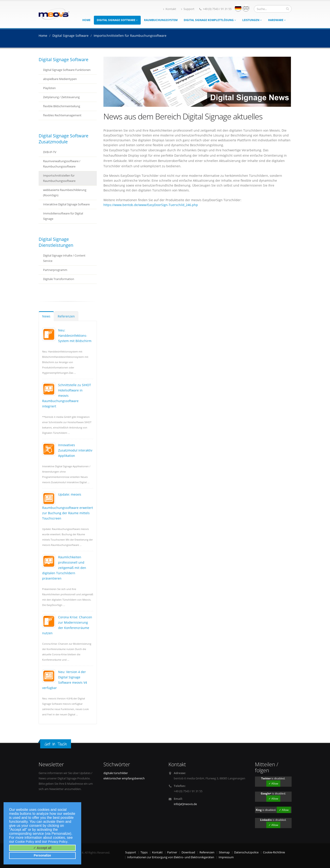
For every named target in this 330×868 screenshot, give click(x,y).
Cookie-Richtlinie (274, 852)
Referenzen (66, 316)
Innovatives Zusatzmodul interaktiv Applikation (75, 450)
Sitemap (224, 852)
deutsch (238, 8)
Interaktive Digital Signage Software (66, 204)
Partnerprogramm (55, 270)
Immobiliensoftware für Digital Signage (63, 216)
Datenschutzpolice (246, 852)
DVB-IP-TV (50, 152)
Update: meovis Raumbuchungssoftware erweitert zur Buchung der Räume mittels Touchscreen (68, 506)
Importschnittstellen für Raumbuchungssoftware (59, 178)
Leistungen (252, 20)
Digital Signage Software (117, 20)
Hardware (277, 20)
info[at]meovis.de (185, 804)
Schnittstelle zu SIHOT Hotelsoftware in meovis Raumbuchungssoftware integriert (67, 396)
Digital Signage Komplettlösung (210, 20)
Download (188, 852)
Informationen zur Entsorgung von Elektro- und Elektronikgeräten (171, 857)
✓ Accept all (42, 848)
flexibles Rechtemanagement (62, 115)
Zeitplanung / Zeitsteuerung (61, 97)
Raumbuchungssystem (161, 20)
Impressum (226, 857)
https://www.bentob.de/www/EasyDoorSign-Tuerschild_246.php (151, 205)
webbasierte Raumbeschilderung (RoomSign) (65, 193)
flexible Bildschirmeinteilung (62, 106)
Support (188, 9)
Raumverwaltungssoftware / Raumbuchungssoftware (62, 164)
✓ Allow (273, 783)
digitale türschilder (116, 773)
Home (86, 20)
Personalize (42, 855)
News (46, 316)
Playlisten (49, 88)
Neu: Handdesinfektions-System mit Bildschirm (75, 336)
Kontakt (170, 9)
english (246, 8)
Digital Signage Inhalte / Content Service (64, 258)
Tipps (144, 852)
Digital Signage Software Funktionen (67, 70)
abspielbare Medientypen (60, 79)
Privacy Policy (58, 842)
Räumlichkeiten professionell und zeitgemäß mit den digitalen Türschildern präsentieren (64, 568)
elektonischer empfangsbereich (124, 778)
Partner (172, 852)
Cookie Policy (25, 842)
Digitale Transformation (59, 279)
